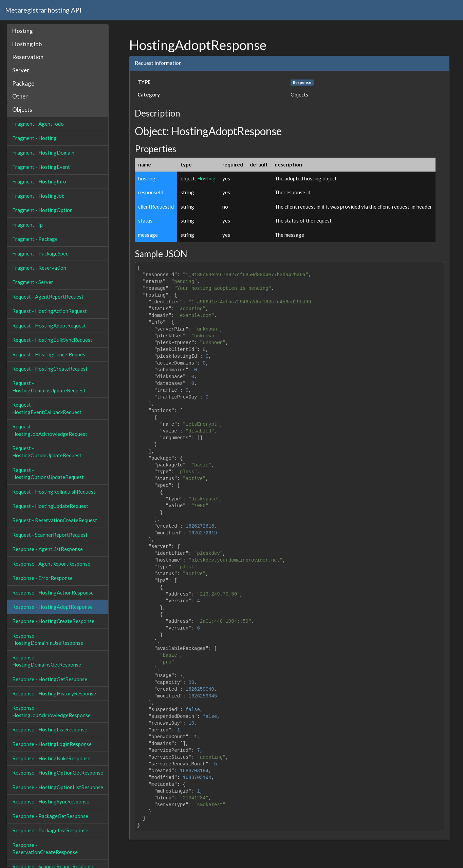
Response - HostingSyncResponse (51, 801)
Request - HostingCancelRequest (50, 354)
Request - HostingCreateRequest (50, 369)
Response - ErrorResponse (42, 578)
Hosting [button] (23, 31)
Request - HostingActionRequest (50, 311)
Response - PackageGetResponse (50, 816)
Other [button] (20, 96)
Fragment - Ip (27, 225)
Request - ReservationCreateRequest (55, 520)
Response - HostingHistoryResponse (54, 693)
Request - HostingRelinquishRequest (54, 492)
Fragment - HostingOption (42, 210)
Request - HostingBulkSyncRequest (52, 340)
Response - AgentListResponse (48, 549)
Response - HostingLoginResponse (52, 744)
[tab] (58, 31)
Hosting (206, 178)
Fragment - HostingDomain (43, 153)
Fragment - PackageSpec (40, 253)
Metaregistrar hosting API (43, 10)
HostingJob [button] (27, 44)
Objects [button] (22, 110)
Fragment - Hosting (34, 138)
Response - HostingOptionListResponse (58, 787)
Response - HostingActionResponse (53, 592)
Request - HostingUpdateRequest (50, 506)
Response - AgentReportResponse (51, 564)
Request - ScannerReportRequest (50, 535)
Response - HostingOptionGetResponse (58, 773)
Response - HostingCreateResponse (53, 621)
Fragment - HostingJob (38, 196)
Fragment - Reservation (39, 268)
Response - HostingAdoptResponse (52, 607)
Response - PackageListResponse (50, 830)
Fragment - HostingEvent (41, 167)
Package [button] (23, 83)
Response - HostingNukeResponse (51, 758)
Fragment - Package (35, 239)
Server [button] (21, 70)
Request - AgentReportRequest (48, 297)
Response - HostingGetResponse (50, 679)
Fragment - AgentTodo (38, 124)
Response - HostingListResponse (50, 729)
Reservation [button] (28, 57)
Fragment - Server (33, 282)
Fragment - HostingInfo (39, 181)
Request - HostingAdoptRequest (49, 325)
